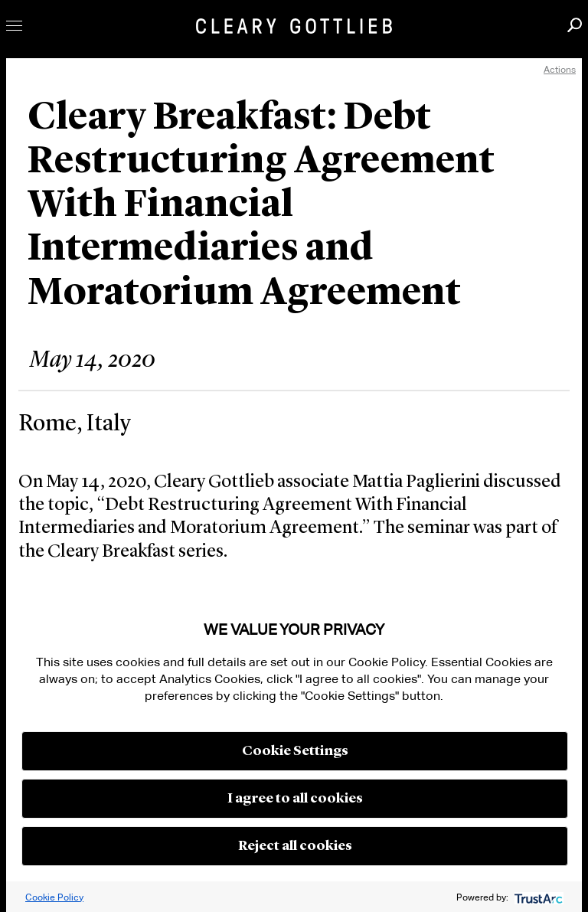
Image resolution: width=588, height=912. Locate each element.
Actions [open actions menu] (560, 69)
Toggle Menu (14, 26)
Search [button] (575, 25)
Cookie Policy (54, 897)
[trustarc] (537, 897)
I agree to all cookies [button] (295, 799)
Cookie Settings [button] (295, 751)
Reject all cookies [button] (295, 846)
